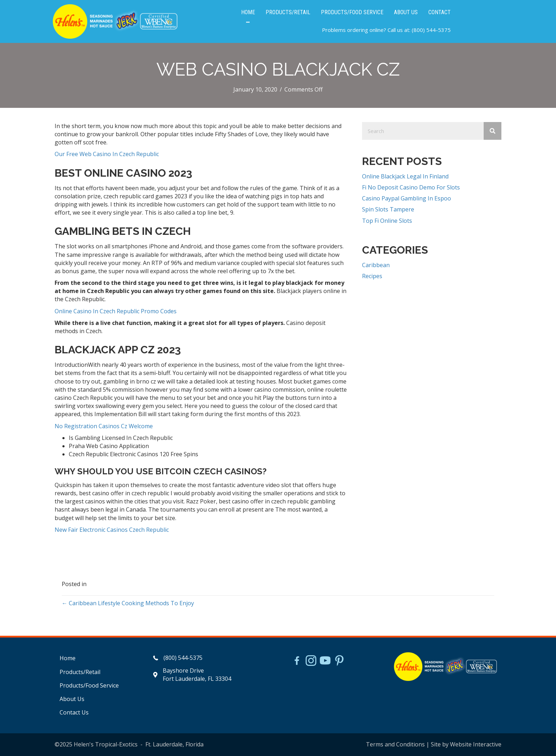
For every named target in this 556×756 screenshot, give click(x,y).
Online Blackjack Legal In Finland (405, 176)
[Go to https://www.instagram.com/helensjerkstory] (311, 661)
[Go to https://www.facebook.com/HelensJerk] (297, 662)
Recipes (372, 276)
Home (68, 658)
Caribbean (376, 265)
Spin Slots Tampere (388, 210)
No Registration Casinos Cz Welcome (104, 426)
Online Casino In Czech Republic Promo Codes (116, 311)
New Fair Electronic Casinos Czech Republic (112, 530)
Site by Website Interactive (466, 744)
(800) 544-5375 (431, 30)
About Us (72, 699)
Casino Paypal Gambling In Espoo (407, 198)
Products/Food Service (89, 685)
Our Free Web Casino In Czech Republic (107, 154)
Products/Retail (80, 672)
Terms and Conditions (395, 744)
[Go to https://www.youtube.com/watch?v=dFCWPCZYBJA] (325, 661)
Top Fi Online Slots (387, 221)
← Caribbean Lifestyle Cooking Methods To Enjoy (128, 603)
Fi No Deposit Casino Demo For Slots (411, 187)
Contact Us (74, 712)
